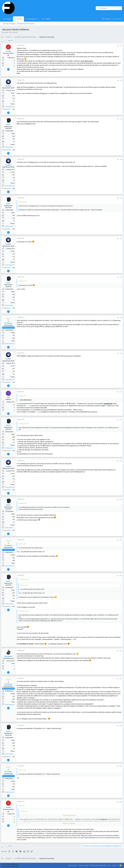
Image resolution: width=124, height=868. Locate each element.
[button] (39, 19)
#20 (120, 802)
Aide (109, 865)
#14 (120, 540)
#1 (120, 46)
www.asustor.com (12, 147)
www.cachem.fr (11, 344)
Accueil (114, 865)
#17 (120, 679)
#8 (120, 318)
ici (80, 639)
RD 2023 (6, 865)
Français (15, 865)
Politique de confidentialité (98, 865)
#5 (120, 198)
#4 (120, 159)
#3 (120, 119)
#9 (120, 353)
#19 (120, 766)
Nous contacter (73, 865)
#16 (120, 651)
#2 (120, 80)
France (14, 104)
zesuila (6, 32)
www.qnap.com (11, 107)
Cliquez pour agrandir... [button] (69, 815)
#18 (120, 726)
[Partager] (117, 46)
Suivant (11, 41)
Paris (14, 341)
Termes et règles (84, 865)
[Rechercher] (109, 8)
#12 (120, 461)
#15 (120, 576)
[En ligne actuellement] (9, 321)
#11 (120, 420)
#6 (120, 239)
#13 (120, 499)
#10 (120, 392)
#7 (120, 277)
